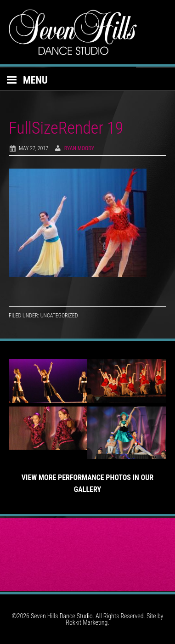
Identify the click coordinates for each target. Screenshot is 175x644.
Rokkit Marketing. (87, 622)
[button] (87, 79)
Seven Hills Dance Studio (87, 32)
